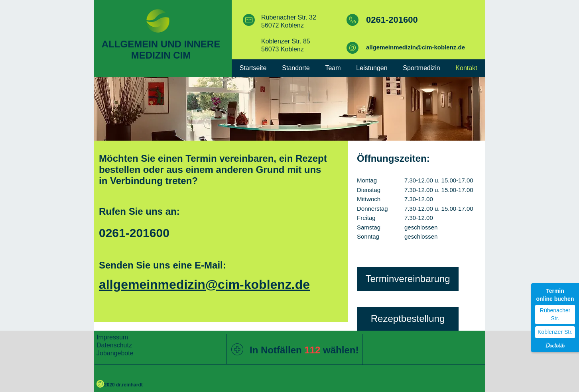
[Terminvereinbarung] (408, 279)
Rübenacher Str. (555, 314)
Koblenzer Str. (555, 332)
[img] (289, 109)
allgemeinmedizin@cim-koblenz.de (416, 47)
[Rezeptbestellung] (408, 319)
